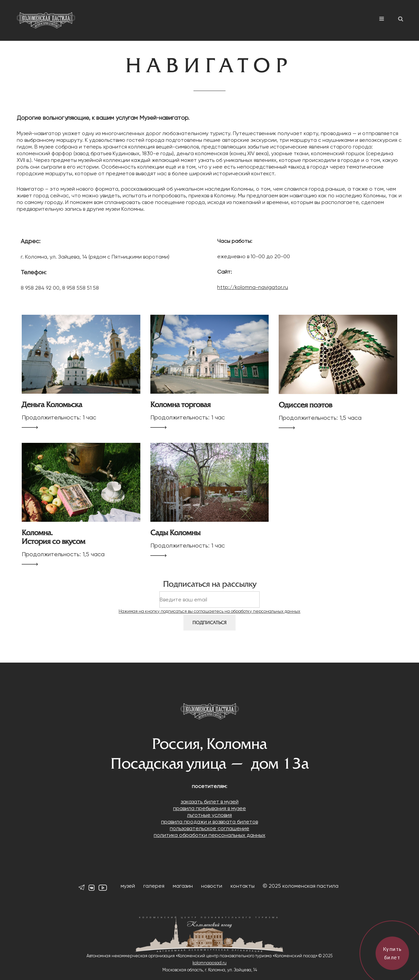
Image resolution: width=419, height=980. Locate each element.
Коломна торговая (180, 405)
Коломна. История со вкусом (53, 537)
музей (128, 886)
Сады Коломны (175, 533)
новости (212, 886)
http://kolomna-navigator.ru (253, 287)
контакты (243, 886)
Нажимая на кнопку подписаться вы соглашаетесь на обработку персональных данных (209, 611)
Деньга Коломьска (52, 405)
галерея (154, 886)
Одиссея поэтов (305, 405)
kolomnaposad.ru (209, 963)
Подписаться (209, 623)
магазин (183, 886)
